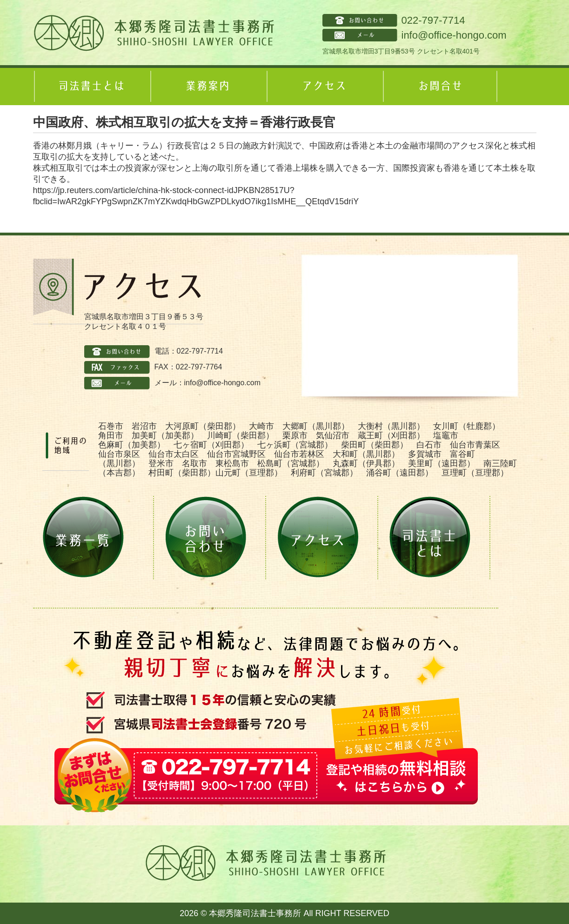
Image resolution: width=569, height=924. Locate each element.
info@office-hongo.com (454, 35)
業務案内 (208, 87)
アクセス (324, 87)
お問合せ (440, 87)
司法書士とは (91, 87)
